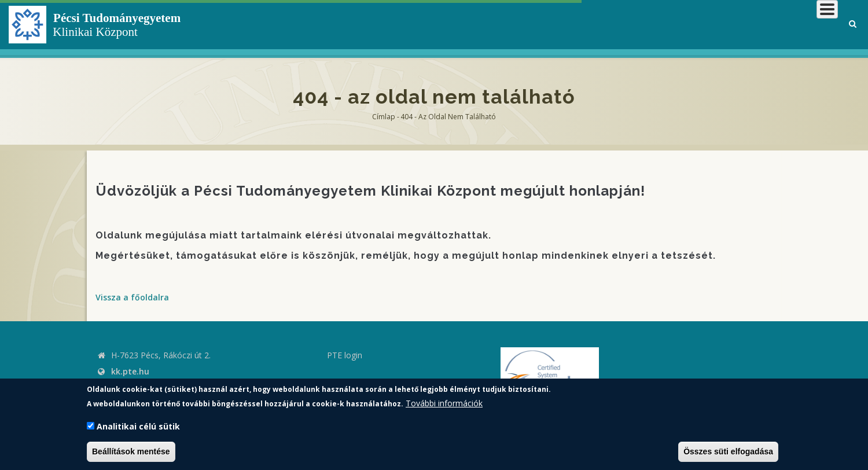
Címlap (384, 117)
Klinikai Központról (529, 26)
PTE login (345, 355)
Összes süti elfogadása (728, 451)
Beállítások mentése (131, 451)
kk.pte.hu (130, 371)
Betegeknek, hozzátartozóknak (663, 26)
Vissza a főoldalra (132, 297)
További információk (444, 403)
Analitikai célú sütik (138, 426)
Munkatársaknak (791, 26)
